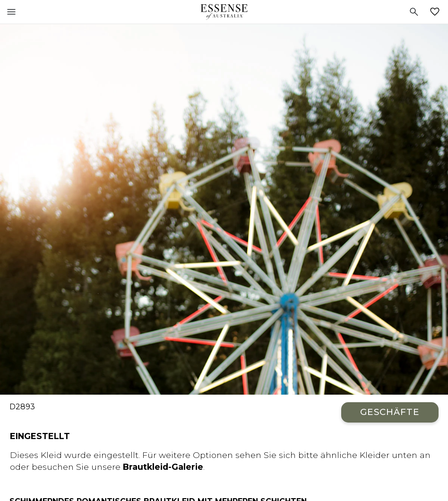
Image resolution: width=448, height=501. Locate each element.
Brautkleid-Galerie (163, 467)
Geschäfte (390, 412)
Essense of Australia (224, 12)
